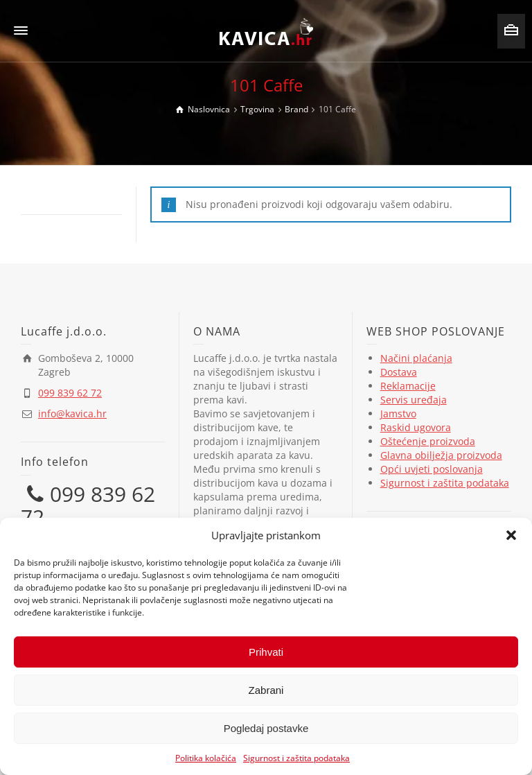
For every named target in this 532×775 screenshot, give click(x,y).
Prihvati (266, 652)
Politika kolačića (206, 758)
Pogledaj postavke (266, 728)
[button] (511, 535)
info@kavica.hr (72, 413)
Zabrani (266, 690)
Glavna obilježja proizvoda (441, 455)
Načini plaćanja (416, 358)
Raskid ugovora (416, 427)
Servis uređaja (414, 400)
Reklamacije (408, 386)
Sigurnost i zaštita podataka (296, 758)
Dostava (399, 372)
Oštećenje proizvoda (428, 441)
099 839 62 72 (70, 393)
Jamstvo (398, 413)
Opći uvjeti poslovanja (432, 469)
